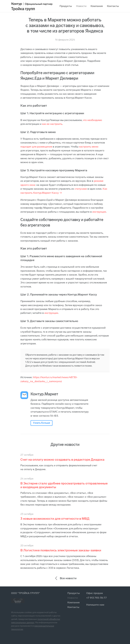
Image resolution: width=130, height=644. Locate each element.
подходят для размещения (36, 147)
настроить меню (89, 147)
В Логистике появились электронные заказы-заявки (61, 550)
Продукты (66, 6)
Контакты (113, 6)
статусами (81, 189)
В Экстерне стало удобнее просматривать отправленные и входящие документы (64, 485)
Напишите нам (95, 605)
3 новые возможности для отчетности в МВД (55, 519)
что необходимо (92, 120)
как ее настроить (52, 124)
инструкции (99, 212)
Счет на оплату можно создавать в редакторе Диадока (62, 460)
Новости (81, 6)
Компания (97, 6)
